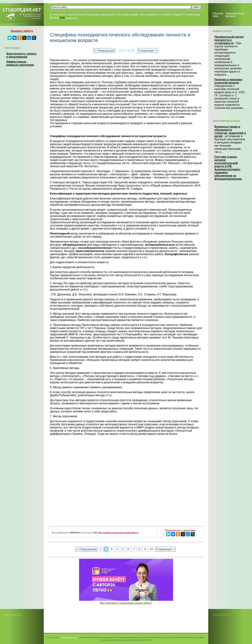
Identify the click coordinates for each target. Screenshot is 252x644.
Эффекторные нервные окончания (20, 63)
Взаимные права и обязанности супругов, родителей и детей (230, 131)
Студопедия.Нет (69, 637)
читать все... (72, 18)
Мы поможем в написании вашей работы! (119, 533)
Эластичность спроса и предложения (21, 55)
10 (151, 549)
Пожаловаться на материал (235, 15)
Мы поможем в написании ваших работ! (126, 603)
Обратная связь (218, 15)
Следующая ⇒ (148, 51)
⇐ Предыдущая (104, 51)
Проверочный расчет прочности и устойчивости (229, 40)
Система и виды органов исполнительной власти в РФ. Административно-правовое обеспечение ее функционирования (228, 168)
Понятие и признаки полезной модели (228, 81)
